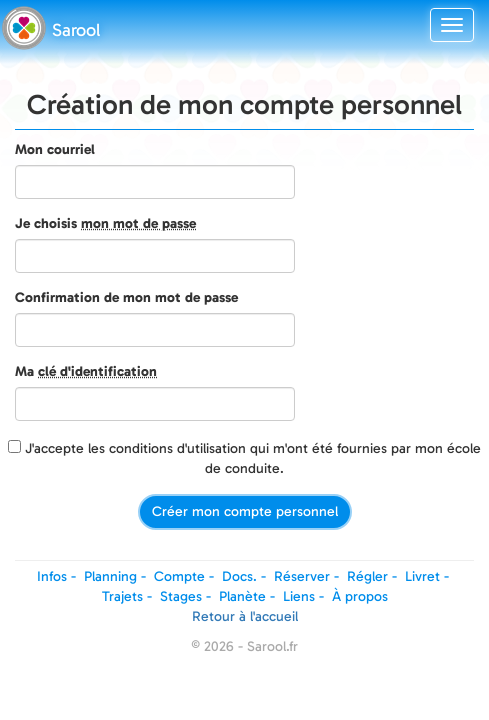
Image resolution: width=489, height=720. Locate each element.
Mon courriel (55, 149)
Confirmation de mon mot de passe (126, 297)
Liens (299, 596)
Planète (242, 596)
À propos (360, 596)
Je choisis (105, 223)
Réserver (302, 576)
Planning (110, 576)
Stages (181, 596)
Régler (367, 576)
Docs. (239, 576)
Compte (179, 576)
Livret (422, 576)
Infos (52, 576)
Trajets (122, 596)
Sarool (76, 30)
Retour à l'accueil (245, 616)
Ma (86, 371)
